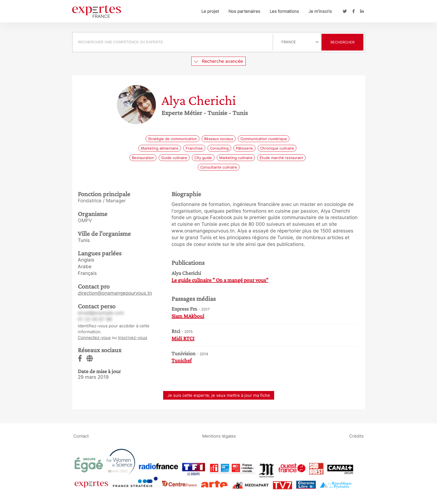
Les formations (284, 11)
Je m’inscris (320, 11)
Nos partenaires (244, 11)
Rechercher (342, 42)
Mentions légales (219, 436)
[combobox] (173, 42)
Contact (81, 436)
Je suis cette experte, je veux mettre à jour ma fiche (219, 395)
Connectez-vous (94, 338)
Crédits (356, 436)
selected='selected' (297, 42)
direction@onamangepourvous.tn (115, 293)
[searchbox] (173, 42)
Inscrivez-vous (133, 338)
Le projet (210, 11)
